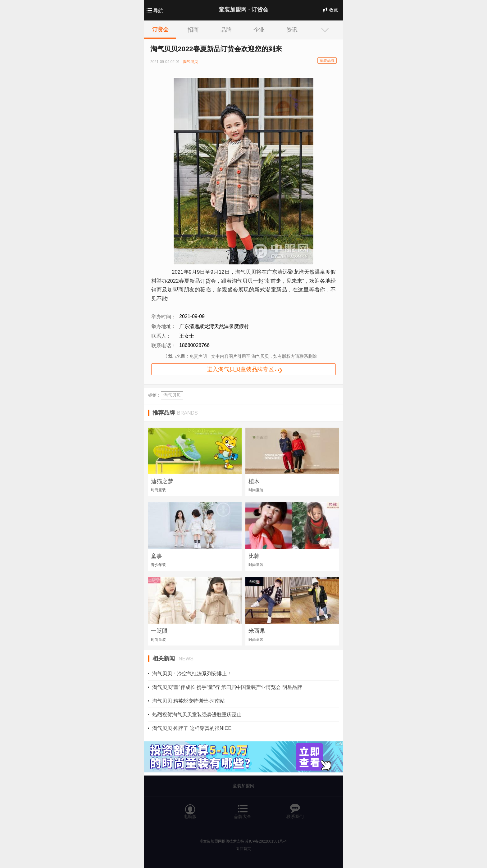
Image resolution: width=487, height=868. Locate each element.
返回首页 (243, 849)
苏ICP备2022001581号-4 (266, 841)
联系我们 (295, 809)
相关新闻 (173, 659)
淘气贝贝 (172, 395)
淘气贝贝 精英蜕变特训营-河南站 (189, 701)
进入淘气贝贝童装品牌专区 (249, 370)
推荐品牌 (175, 413)
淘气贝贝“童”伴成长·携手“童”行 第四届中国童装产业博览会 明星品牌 (227, 687)
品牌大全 (243, 809)
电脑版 (190, 809)
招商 (193, 30)
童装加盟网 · (243, 10)
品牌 (226, 30)
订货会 (160, 29)
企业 (259, 30)
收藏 (330, 10)
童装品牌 (327, 61)
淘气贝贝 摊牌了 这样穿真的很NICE (192, 728)
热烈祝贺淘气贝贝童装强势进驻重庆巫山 (197, 715)
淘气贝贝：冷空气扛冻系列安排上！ (192, 674)
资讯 (292, 30)
